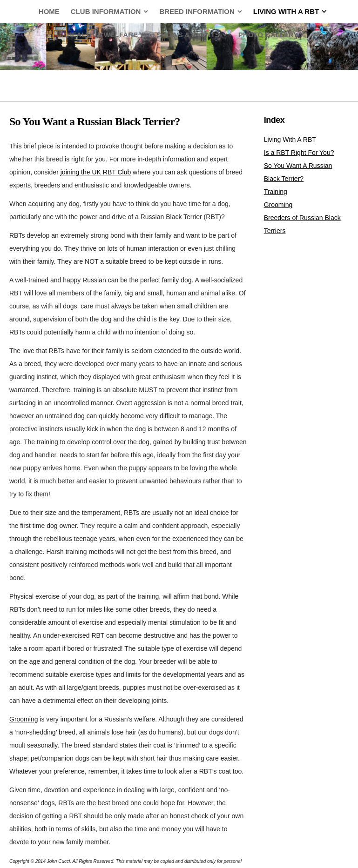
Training (276, 192)
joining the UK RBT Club (96, 172)
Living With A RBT (290, 140)
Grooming (278, 205)
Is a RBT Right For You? (299, 153)
